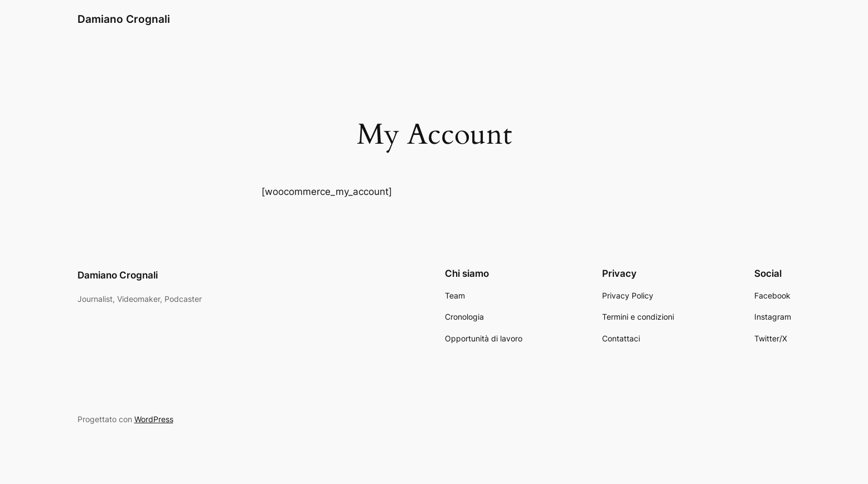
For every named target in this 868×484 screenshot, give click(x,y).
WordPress (154, 419)
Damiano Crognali (124, 19)
